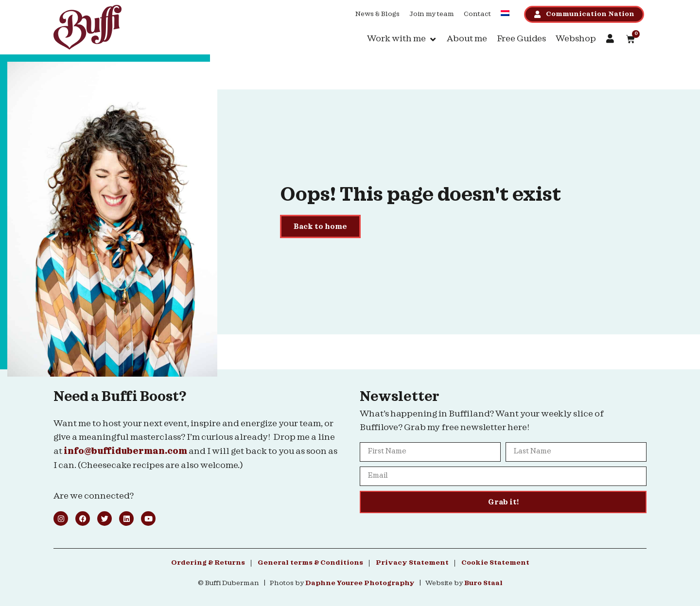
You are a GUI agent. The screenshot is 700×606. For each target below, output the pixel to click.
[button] (402, 39)
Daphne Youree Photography (360, 583)
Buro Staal (483, 583)
